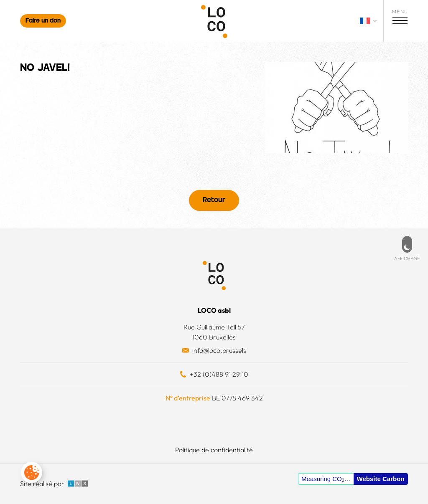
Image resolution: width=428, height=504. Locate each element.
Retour (214, 200)
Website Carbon (381, 479)
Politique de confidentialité (214, 450)
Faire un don (43, 21)
